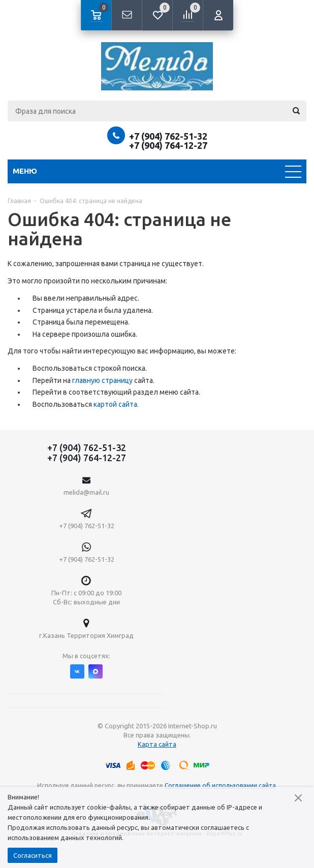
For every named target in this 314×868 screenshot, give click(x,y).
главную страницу (102, 380)
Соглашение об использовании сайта (220, 785)
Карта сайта (157, 744)
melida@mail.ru (86, 492)
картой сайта (115, 404)
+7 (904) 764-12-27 (168, 145)
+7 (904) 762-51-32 (168, 136)
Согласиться (33, 855)
